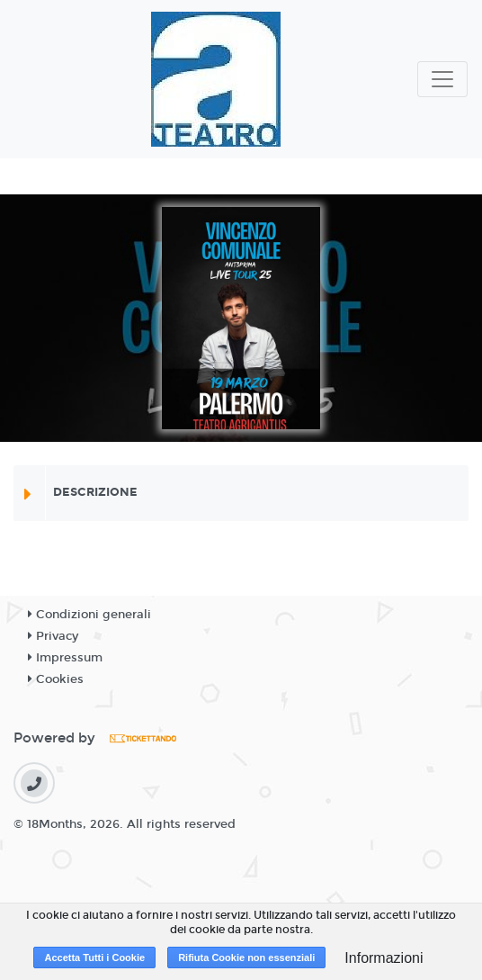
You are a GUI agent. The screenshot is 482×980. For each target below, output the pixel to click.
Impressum (65, 658)
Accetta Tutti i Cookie (94, 958)
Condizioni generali (89, 615)
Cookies (56, 679)
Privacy (53, 636)
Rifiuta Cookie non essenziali (246, 958)
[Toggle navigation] (442, 79)
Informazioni (384, 958)
